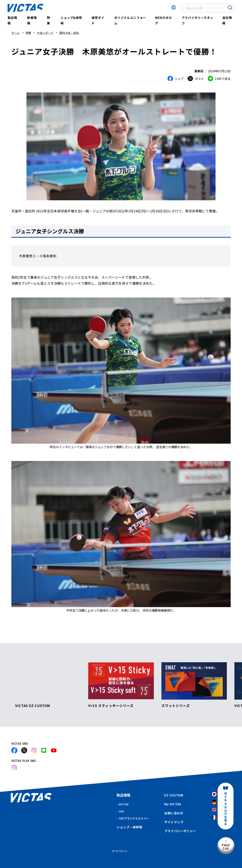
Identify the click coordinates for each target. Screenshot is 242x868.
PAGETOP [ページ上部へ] (226, 847)
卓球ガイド (98, 20)
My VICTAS (173, 804)
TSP (121, 811)
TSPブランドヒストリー (134, 818)
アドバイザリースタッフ (197, 20)
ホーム (16, 33)
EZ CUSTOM (174, 795)
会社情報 (227, 20)
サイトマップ (174, 822)
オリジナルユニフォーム (130, 20)
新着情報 (32, 20)
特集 (48, 20)
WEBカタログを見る (226, 809)
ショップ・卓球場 (129, 827)
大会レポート (45, 33)
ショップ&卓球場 (71, 20)
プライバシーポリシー (180, 831)
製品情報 (12, 20)
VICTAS (124, 804)
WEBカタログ (163, 20)
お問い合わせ (174, 813)
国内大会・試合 (69, 33)
